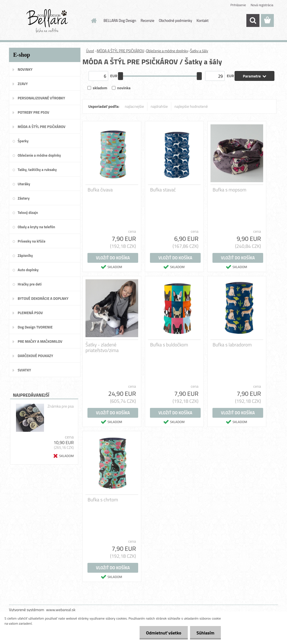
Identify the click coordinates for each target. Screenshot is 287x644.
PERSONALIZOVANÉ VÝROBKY (41, 98)
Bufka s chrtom (103, 500)
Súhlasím (205, 633)
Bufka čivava (100, 190)
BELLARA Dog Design (120, 20)
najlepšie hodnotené (191, 106)
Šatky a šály (199, 51)
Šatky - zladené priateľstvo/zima (102, 348)
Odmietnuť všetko (162, 633)
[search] (253, 20)
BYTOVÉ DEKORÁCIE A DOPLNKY (43, 298)
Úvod (90, 51)
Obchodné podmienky (176, 20)
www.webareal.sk (61, 610)
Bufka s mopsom (230, 190)
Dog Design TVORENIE (35, 327)
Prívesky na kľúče (32, 241)
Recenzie (148, 20)
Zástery (24, 198)
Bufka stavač (163, 190)
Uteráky (24, 184)
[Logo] (48, 21)
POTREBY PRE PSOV (33, 112)
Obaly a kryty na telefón (36, 227)
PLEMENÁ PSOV (30, 313)
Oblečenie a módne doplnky (39, 155)
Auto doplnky (28, 270)
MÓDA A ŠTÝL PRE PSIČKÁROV (41, 127)
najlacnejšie (134, 106)
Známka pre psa (61, 406)
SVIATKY (24, 370)
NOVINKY (25, 69)
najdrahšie (159, 106)
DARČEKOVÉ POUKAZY (35, 356)
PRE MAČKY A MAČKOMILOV (40, 341)
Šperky (23, 141)
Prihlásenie (238, 5)
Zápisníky (25, 255)
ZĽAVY (23, 84)
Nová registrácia (262, 5)
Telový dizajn (28, 213)
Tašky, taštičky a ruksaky (37, 170)
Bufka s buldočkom (169, 345)
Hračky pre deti (30, 284)
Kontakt (202, 20)
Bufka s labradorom (232, 345)
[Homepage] (93, 20)
